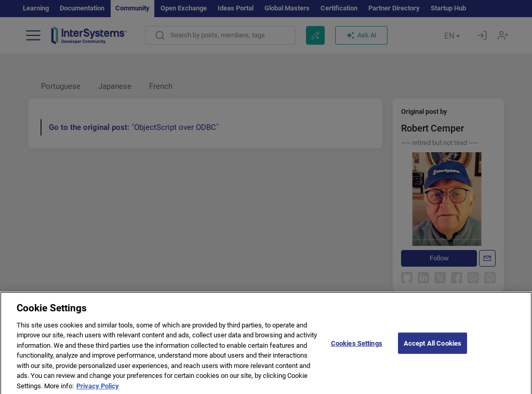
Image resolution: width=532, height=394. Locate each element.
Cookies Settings (357, 350)
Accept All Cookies (433, 350)
